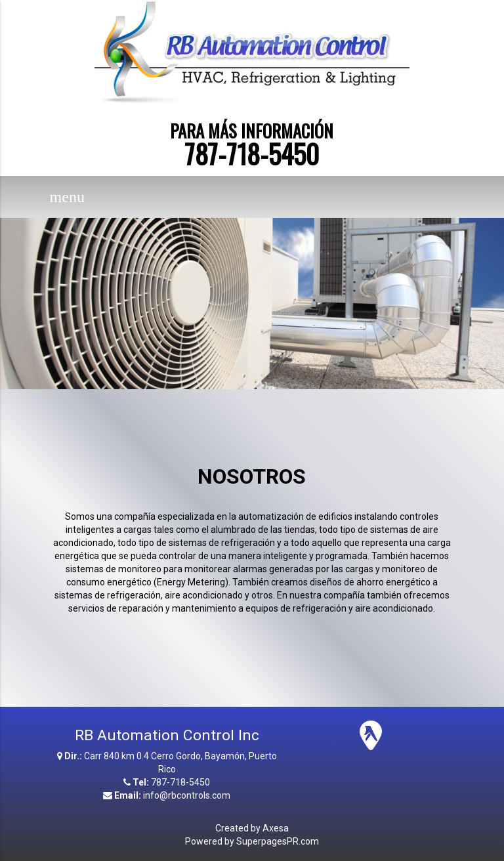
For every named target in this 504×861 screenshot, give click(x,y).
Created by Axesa (252, 828)
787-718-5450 (252, 154)
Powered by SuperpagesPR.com (252, 841)
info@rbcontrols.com (187, 795)
